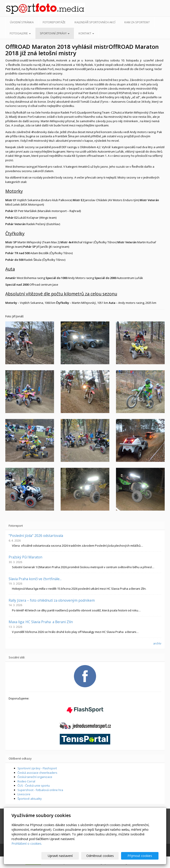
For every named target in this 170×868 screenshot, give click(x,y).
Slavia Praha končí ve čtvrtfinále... (35, 579)
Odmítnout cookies (105, 856)
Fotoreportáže (54, 22)
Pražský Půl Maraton (25, 557)
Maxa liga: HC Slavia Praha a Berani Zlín (41, 622)
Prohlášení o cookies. (27, 843)
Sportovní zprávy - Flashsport (37, 768)
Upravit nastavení (69, 856)
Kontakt (86, 33)
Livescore (24, 794)
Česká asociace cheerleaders (37, 773)
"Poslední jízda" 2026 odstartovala (36, 536)
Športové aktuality (30, 799)
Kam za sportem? (137, 22)
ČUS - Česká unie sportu (34, 786)
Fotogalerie (20, 33)
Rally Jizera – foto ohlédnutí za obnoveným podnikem (52, 600)
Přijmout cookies (142, 856)
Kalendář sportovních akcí (95, 22)
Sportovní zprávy (55, 33)
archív (157, 643)
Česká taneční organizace (35, 777)
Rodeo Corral (26, 781)
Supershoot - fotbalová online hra (40, 790)
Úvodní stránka (22, 22)
